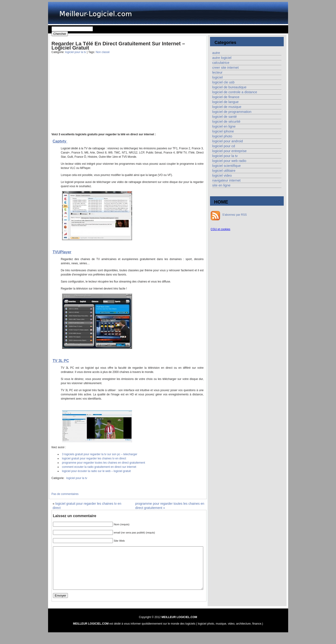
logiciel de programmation (232, 112)
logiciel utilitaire (224, 171)
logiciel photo (222, 136)
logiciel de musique (227, 107)
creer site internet (226, 68)
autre (216, 53)
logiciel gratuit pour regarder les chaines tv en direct (94, 458)
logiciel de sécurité (226, 122)
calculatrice (221, 63)
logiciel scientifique (227, 166)
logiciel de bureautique (229, 87)
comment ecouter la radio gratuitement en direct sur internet (99, 467)
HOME (221, 202)
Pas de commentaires (65, 494)
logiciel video (222, 175)
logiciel (218, 77)
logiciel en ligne (224, 126)
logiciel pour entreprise (229, 151)
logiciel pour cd (224, 146)
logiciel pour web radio (229, 161)
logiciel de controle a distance (235, 92)
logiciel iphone (223, 131)
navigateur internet (226, 180)
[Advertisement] (88, 97)
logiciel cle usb (223, 82)
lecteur (217, 72)
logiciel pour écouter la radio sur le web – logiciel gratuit (96, 471)
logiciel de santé (225, 117)
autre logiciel (222, 58)
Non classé (103, 52)
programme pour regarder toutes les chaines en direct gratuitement (104, 463)
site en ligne (221, 185)
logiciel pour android (228, 141)
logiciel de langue (226, 102)
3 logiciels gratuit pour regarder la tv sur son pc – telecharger (100, 454)
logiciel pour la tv (75, 52)
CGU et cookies (220, 229)
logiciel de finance (226, 97)
